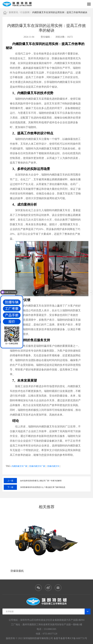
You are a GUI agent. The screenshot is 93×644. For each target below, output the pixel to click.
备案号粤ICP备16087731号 (74, 638)
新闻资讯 (13, 12)
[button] (91, 293)
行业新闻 (25, 12)
